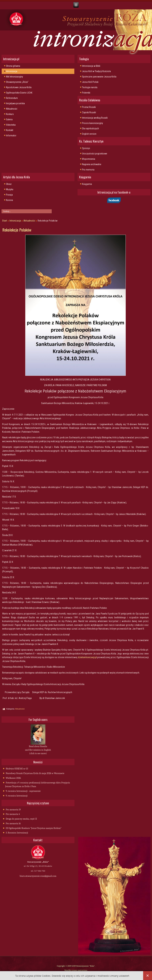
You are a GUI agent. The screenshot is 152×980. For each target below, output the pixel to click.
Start (5, 221)
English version (89, 134)
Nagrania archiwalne (92, 164)
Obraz (9, 184)
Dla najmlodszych (90, 128)
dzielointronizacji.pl (87, 657)
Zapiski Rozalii (89, 112)
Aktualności (12, 109)
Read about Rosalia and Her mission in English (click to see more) (38, 750)
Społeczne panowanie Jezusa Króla (99, 77)
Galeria (9, 119)
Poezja (9, 195)
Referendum (12, 98)
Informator (11, 136)
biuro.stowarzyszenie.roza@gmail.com (38, 876)
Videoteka (11, 125)
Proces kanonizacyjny (92, 123)
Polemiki (86, 93)
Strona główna (13, 66)
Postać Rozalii (89, 107)
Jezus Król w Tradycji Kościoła (96, 71)
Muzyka (10, 189)
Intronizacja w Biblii (91, 66)
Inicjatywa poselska (15, 103)
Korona (9, 200)
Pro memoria (88, 170)
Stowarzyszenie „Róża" (17, 82)
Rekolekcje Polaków (17, 230)
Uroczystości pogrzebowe (95, 154)
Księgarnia (87, 184)
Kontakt (10, 130)
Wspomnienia (89, 159)
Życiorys (86, 148)
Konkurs (10, 114)
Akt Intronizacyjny (14, 77)
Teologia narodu (90, 87)
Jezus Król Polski (90, 82)
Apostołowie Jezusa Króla (19, 87)
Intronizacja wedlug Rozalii (95, 118)
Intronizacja (12, 71)
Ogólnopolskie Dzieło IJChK (19, 93)
